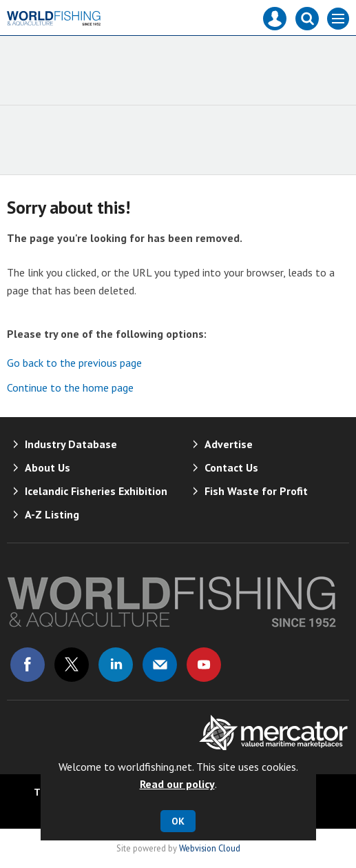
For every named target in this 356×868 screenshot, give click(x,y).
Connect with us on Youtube (204, 665)
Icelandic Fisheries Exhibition (96, 491)
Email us (160, 665)
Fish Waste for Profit (256, 491)
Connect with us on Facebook (28, 665)
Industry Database (71, 444)
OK (178, 821)
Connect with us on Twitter (72, 665)
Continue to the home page (70, 387)
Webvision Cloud (210, 848)
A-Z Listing (52, 514)
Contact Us (231, 467)
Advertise (229, 444)
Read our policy (177, 784)
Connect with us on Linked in (116, 665)
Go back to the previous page (74, 363)
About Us (48, 467)
